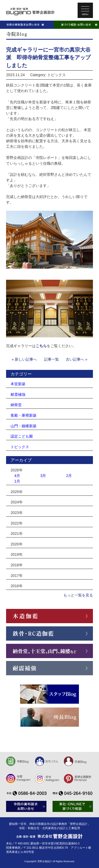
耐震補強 (18, 394)
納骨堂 (16, 405)
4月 (17, 476)
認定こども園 (22, 436)
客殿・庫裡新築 (23, 415)
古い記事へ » (77, 359)
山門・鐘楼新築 (23, 426)
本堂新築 (18, 384)
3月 (43, 476)
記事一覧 (51, 359)
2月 (69, 476)
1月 (17, 481)
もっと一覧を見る (78, 595)
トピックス (20, 447)
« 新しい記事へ (25, 359)
